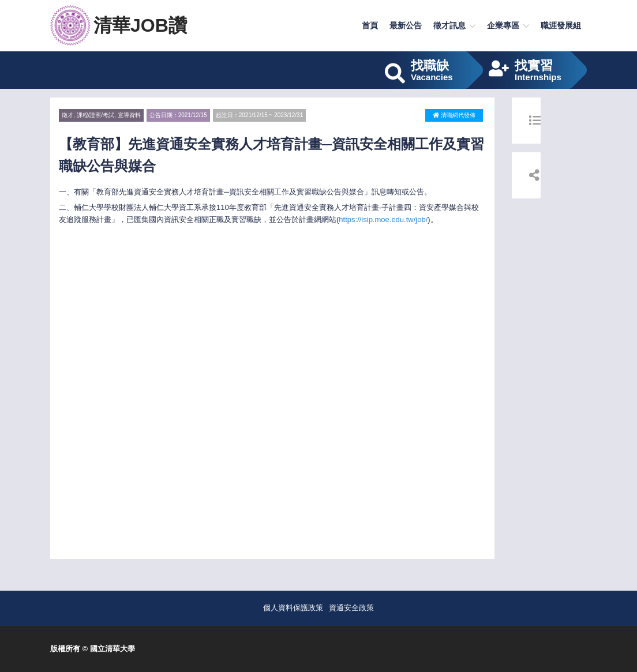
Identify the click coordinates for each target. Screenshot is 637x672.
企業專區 (503, 25)
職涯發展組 (561, 25)
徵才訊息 (449, 25)
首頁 (370, 25)
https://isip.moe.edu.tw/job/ (383, 219)
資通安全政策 (351, 608)
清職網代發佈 (454, 115)
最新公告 (406, 25)
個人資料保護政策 (293, 608)
